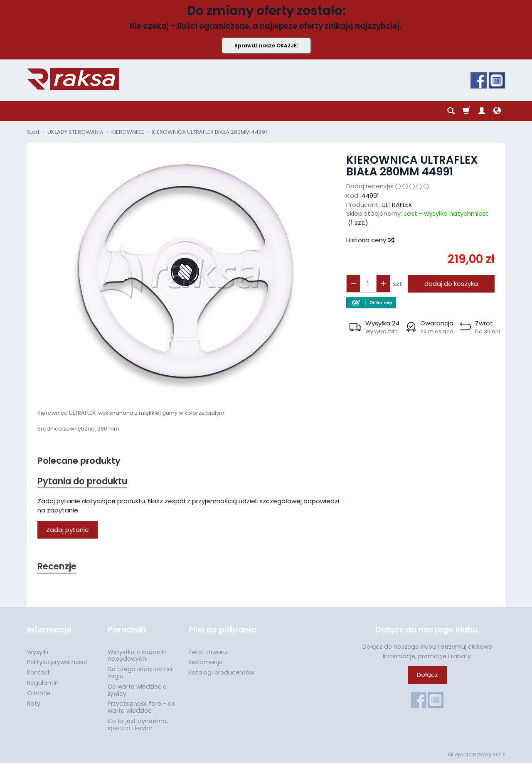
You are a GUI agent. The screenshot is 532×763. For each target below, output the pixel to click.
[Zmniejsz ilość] (383, 284)
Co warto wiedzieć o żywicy (137, 690)
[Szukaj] (451, 111)
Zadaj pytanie (68, 530)
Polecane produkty (79, 461)
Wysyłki (38, 652)
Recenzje (57, 566)
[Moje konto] (482, 111)
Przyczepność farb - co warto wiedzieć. (142, 707)
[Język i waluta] (497, 111)
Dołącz (427, 675)
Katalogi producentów (221, 672)
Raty (34, 704)
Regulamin (43, 683)
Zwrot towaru (208, 652)
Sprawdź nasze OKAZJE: (266, 46)
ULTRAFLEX (397, 205)
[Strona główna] (73, 79)
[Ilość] (368, 284)
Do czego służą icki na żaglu (140, 673)
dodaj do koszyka (451, 284)
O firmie (39, 693)
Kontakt (38, 672)
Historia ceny (370, 240)
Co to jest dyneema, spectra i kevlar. (138, 725)
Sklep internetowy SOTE (476, 754)
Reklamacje (206, 662)
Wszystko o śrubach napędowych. (137, 656)
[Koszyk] (466, 111)
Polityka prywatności (57, 662)
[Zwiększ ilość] (353, 284)
